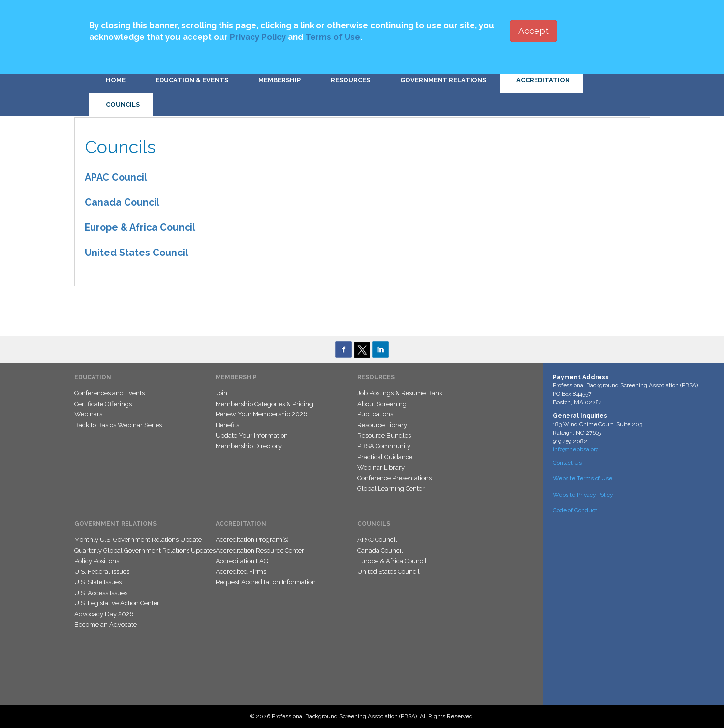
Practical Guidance (385, 457)
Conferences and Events (110, 393)
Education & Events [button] (192, 80)
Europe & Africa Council (140, 228)
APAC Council (116, 177)
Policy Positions (97, 561)
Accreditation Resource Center (260, 551)
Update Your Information (252, 435)
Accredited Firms (241, 572)
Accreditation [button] (543, 80)
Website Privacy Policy (583, 495)
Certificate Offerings (103, 404)
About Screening (382, 404)
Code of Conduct (575, 510)
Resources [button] (350, 80)
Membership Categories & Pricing (264, 404)
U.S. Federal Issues (102, 572)
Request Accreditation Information (266, 582)
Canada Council (122, 203)
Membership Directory (249, 446)
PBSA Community (384, 446)
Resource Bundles (384, 435)
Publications (375, 414)
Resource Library (382, 425)
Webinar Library (381, 467)
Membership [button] (280, 80)
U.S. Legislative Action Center (117, 603)
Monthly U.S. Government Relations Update (138, 540)
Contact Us (567, 463)
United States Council (136, 253)
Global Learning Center (391, 489)
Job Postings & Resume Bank (400, 393)
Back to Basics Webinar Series (118, 425)
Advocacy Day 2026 (104, 614)
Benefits (227, 425)
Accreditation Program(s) (252, 540)
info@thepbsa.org (576, 449)
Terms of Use (333, 37)
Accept (534, 31)
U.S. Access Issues (101, 593)
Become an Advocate (106, 624)
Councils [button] (123, 105)
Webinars (88, 414)
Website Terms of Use (582, 478)
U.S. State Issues (98, 582)
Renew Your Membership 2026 (262, 414)
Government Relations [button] (443, 80)
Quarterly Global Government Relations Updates (145, 551)
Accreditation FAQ (242, 561)
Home (116, 80)
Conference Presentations (394, 478)
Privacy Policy (258, 37)
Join (221, 393)
